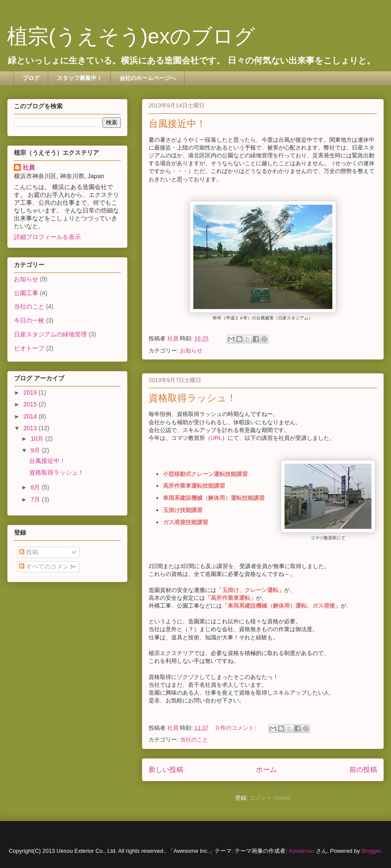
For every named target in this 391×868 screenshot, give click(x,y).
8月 (36, 487)
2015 (31, 404)
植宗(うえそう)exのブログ (131, 36)
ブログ (31, 78)
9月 (36, 450)
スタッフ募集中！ (80, 78)
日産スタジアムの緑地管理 (50, 334)
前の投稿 (363, 770)
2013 (31, 428)
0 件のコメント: (237, 728)
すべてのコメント (47, 566)
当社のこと (194, 740)
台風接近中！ (177, 124)
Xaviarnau (301, 851)
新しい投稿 (166, 770)
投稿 (29, 552)
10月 (38, 439)
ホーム (266, 770)
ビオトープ (29, 348)
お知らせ (191, 351)
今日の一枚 (29, 320)
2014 (31, 416)
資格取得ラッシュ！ (192, 398)
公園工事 (26, 293)
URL (216, 438)
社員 (29, 167)
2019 (31, 392)
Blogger (371, 851)
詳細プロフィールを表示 (47, 237)
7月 (36, 499)
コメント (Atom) (270, 798)
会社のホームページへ (148, 78)
